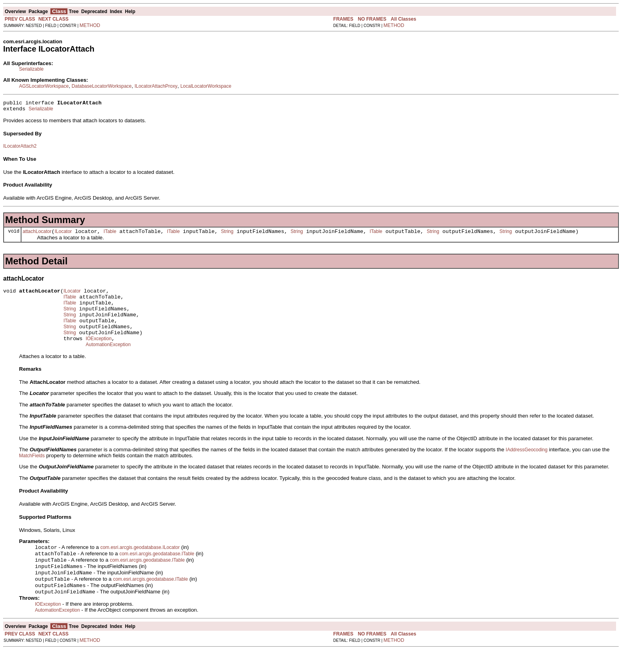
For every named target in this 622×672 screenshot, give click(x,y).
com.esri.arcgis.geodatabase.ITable (157, 571)
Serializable (31, 69)
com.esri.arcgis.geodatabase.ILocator (140, 564)
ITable (110, 235)
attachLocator (37, 235)
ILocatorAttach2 (20, 148)
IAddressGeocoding (527, 465)
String (227, 235)
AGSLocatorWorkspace (44, 86)
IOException (99, 353)
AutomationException (108, 360)
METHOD (90, 25)
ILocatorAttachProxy (156, 86)
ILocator (63, 235)
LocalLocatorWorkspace (206, 86)
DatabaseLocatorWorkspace (102, 86)
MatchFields (32, 471)
